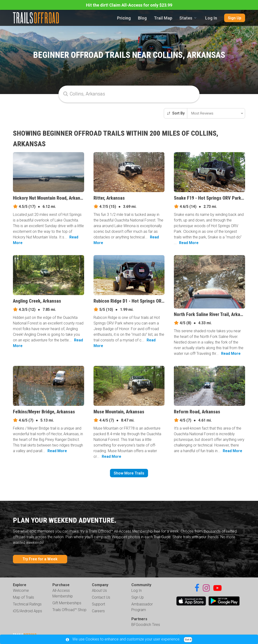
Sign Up (235, 18)
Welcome (21, 591)
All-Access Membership (63, 593)
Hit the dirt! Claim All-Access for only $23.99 (129, 5)
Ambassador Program (142, 607)
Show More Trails (129, 473)
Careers (98, 611)
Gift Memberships (67, 603)
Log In (211, 18)
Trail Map (163, 18)
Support (98, 604)
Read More (189, 243)
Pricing (124, 18)
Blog (142, 18)
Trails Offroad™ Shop (69, 610)
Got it (188, 640)
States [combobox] (186, 18)
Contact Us (101, 597)
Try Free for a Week (40, 559)
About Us (99, 591)
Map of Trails (23, 597)
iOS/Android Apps (27, 611)
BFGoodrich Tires (146, 625)
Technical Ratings (27, 604)
